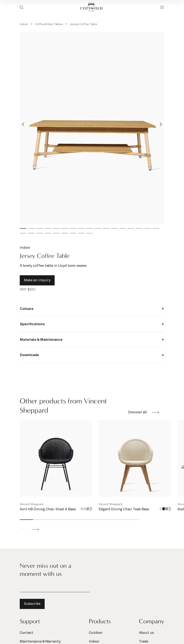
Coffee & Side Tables (49, 24)
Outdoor (96, 633)
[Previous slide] (23, 529)
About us (146, 633)
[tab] (23, 228)
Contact (26, 633)
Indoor (24, 24)
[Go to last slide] (23, 125)
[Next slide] (161, 125)
